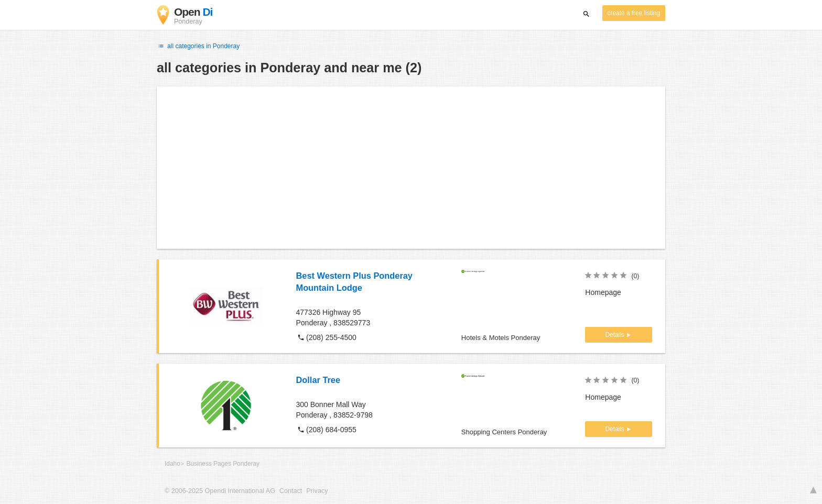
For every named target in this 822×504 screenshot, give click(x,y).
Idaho (172, 464)
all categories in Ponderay (198, 46)
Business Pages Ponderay (223, 464)
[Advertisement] (411, 168)
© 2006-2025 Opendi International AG (220, 491)
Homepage (603, 292)
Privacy (317, 491)
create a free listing (634, 13)
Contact (291, 491)
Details (615, 335)
